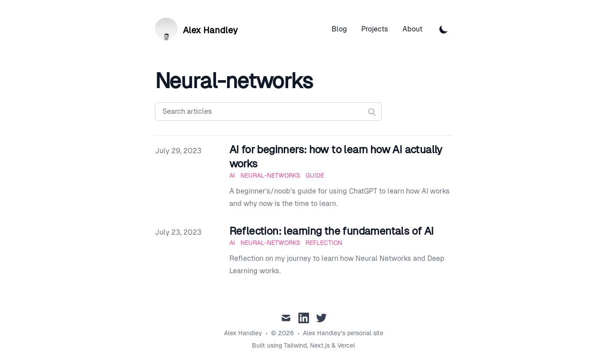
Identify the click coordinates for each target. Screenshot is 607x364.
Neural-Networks (270, 175)
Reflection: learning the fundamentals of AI (332, 231)
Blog (339, 29)
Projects (375, 29)
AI (232, 175)
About (412, 29)
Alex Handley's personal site (343, 333)
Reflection (324, 243)
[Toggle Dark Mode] (444, 29)
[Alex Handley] (196, 29)
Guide (315, 175)
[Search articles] (268, 112)
